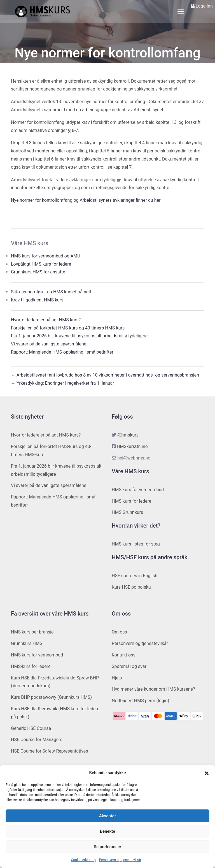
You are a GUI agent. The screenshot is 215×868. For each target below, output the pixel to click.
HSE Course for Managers (37, 740)
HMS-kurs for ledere (31, 666)
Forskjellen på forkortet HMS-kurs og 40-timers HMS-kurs (68, 328)
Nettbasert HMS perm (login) (140, 701)
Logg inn (204, 6)
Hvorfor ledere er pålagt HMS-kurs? (46, 320)
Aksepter (107, 816)
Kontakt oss (124, 655)
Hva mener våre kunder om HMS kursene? (153, 689)
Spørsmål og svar (129, 666)
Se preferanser (107, 847)
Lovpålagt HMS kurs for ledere (41, 264)
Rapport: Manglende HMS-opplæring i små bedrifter (62, 352)
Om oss (119, 632)
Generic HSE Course (31, 728)
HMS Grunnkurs (127, 512)
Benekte (108, 831)
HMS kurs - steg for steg (136, 544)
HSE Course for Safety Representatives (50, 751)
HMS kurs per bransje (32, 632)
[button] (207, 773)
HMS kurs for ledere (131, 501)
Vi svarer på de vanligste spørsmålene (49, 344)
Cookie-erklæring (84, 860)
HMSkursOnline (132, 446)
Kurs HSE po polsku (131, 587)
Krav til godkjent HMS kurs (37, 300)
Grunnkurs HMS (27, 643)
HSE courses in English (135, 576)
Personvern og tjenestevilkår (120, 860)
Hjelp (117, 678)
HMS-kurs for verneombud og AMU (46, 256)
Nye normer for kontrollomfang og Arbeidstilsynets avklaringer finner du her (86, 200)
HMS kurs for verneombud (138, 490)
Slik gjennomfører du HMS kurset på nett (51, 292)
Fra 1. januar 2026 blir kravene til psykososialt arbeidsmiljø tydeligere (79, 336)
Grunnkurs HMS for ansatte (38, 272)
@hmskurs (128, 435)
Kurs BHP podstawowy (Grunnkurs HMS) (51, 697)
